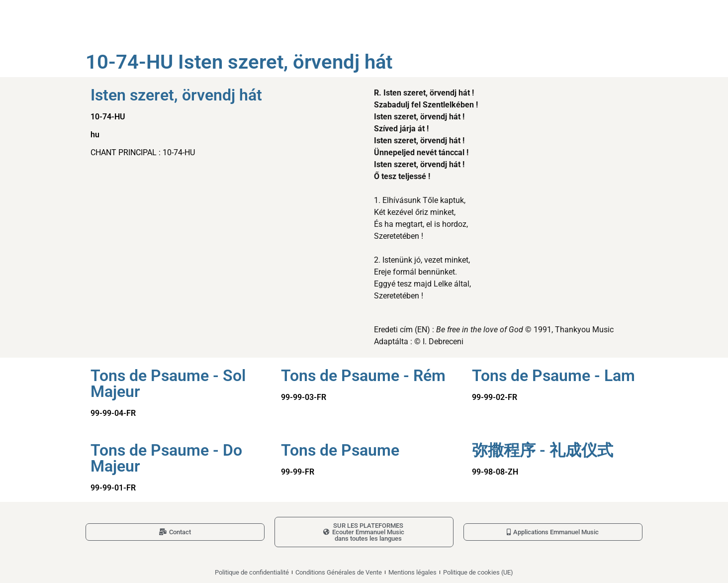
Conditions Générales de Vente (339, 572)
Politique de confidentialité (252, 572)
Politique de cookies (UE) (478, 572)
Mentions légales (412, 572)
